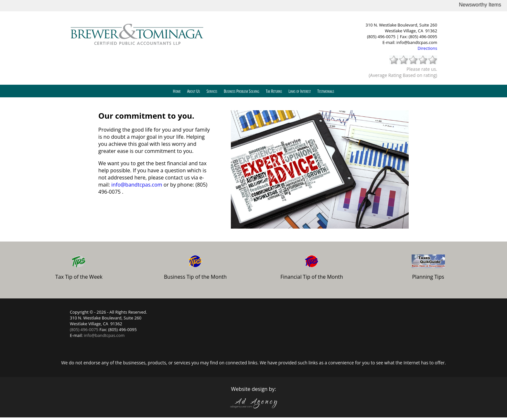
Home (177, 91)
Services (212, 91)
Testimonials (326, 91)
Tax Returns (274, 91)
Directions (428, 48)
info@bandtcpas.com (417, 42)
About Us (194, 91)
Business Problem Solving (242, 91)
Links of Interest (300, 91)
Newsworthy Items (480, 5)
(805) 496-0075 (382, 37)
